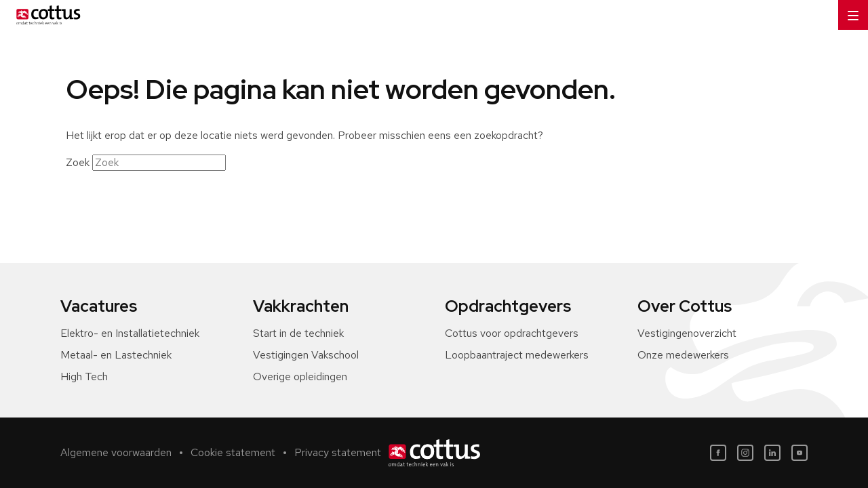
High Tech (84, 377)
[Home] (46, 15)
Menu (848, 11)
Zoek (78, 162)
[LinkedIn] (772, 453)
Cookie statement (233, 452)
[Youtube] (800, 453)
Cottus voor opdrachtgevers (512, 333)
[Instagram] (745, 453)
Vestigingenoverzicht (687, 333)
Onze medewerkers (683, 355)
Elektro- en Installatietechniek (130, 333)
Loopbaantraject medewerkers (517, 355)
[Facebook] (718, 453)
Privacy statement (338, 452)
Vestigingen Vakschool (306, 355)
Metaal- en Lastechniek (116, 355)
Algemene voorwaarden (116, 452)
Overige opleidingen (300, 377)
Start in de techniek (298, 333)
